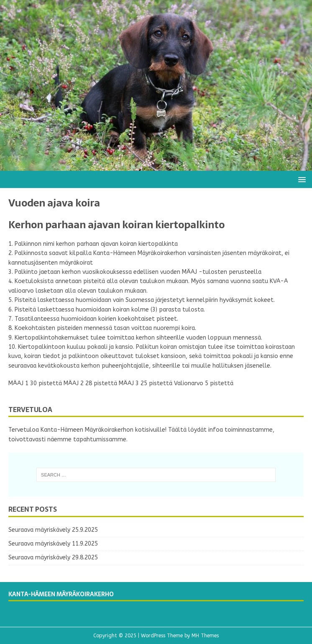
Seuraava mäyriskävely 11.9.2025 (53, 544)
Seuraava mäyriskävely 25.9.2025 (53, 530)
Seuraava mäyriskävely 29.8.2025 (53, 558)
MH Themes (205, 636)
